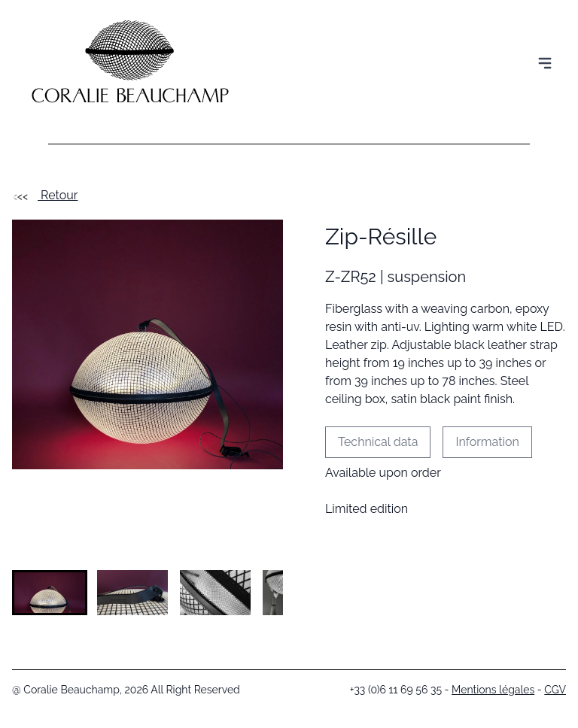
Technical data (378, 442)
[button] (50, 593)
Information (487, 442)
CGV (555, 690)
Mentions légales (493, 690)
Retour (45, 195)
